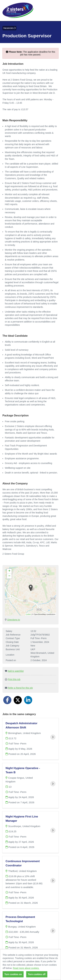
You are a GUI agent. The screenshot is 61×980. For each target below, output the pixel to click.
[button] (31, 588)
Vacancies (9, 28)
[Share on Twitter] (18, 700)
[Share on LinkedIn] (28, 700)
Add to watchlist (16, 671)
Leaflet (28, 614)
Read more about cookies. (26, 968)
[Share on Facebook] (7, 700)
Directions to (14, 620)
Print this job (14, 679)
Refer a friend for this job (20, 688)
